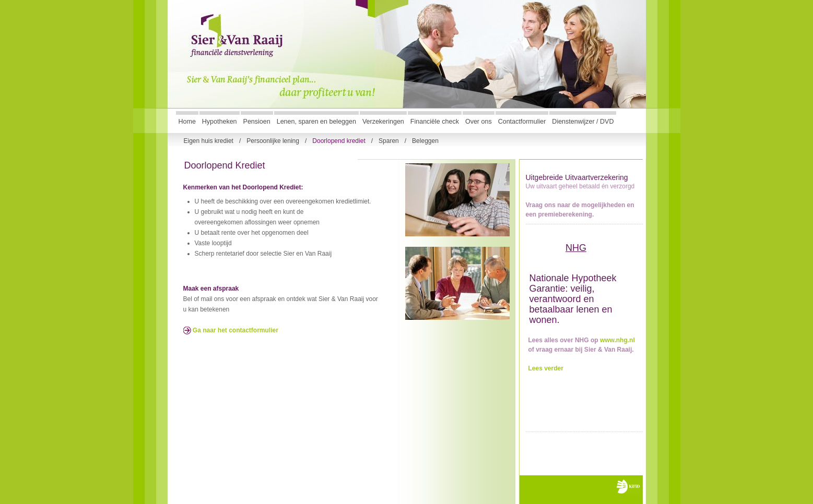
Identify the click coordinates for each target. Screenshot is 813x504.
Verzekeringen (383, 122)
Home (187, 122)
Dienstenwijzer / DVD (583, 122)
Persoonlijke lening (273, 141)
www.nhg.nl (617, 340)
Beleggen (425, 141)
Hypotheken (220, 122)
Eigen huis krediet (209, 141)
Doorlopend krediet (339, 141)
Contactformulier (522, 122)
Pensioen (257, 122)
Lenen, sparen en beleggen (316, 122)
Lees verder (546, 368)
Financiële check (435, 122)
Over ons (479, 122)
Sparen (389, 141)
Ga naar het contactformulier (231, 330)
